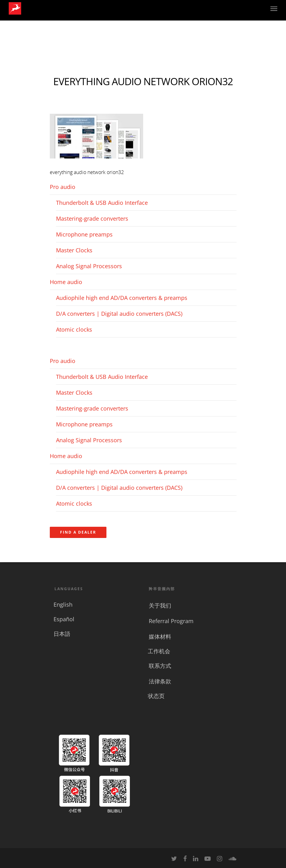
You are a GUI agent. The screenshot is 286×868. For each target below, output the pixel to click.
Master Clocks (74, 250)
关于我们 (160, 605)
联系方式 (160, 666)
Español (64, 619)
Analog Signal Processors (89, 266)
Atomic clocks (74, 329)
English (63, 604)
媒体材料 (160, 636)
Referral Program (171, 621)
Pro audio (63, 187)
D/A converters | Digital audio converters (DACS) (119, 314)
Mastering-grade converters (92, 218)
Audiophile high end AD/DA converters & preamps (122, 298)
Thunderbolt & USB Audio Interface (102, 203)
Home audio (66, 282)
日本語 (62, 634)
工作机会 (159, 651)
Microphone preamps (84, 234)
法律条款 (160, 681)
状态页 (156, 696)
